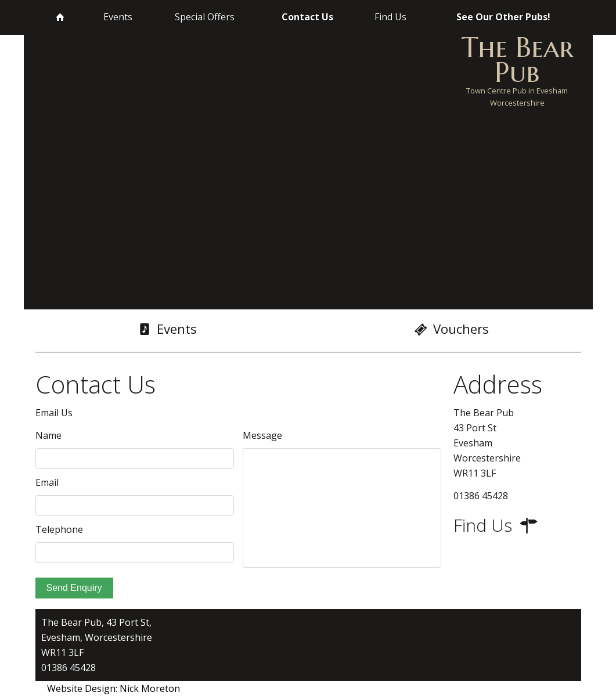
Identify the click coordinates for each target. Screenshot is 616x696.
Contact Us (307, 17)
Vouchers (452, 329)
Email (47, 482)
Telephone (59, 529)
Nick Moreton (150, 688)
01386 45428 (69, 668)
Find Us (390, 17)
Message (262, 435)
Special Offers (205, 17)
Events (118, 17)
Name (48, 435)
